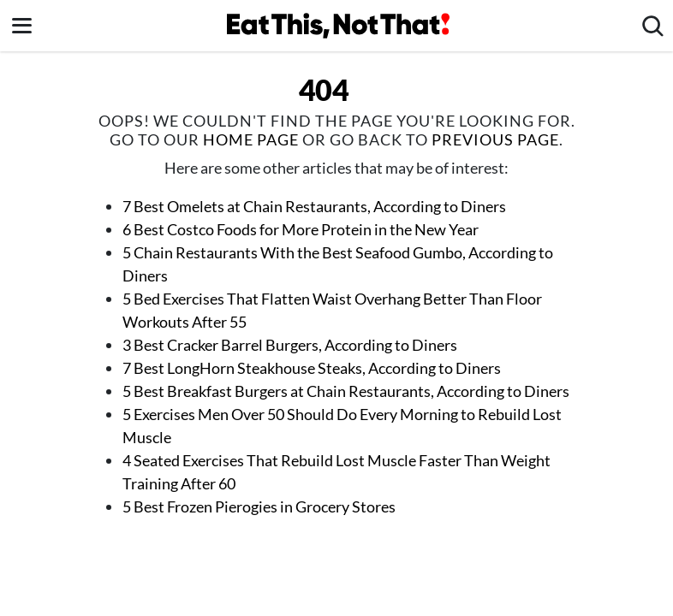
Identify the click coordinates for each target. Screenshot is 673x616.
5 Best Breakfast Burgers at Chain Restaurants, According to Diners (346, 391)
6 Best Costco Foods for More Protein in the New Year (301, 229)
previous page (495, 139)
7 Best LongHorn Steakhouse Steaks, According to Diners (312, 368)
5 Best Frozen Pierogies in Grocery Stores (259, 506)
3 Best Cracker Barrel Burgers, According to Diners (290, 345)
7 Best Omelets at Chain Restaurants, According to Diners (314, 206)
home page (251, 139)
